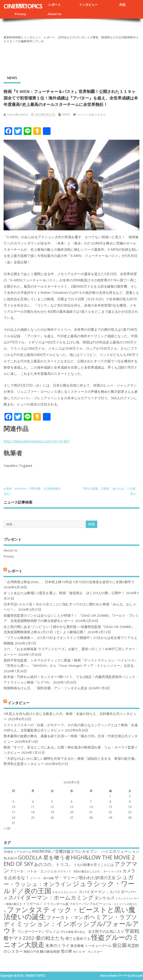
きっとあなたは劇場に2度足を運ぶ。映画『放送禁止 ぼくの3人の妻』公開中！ (64, 593)
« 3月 (7, 828)
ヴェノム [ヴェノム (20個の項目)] (52, 931)
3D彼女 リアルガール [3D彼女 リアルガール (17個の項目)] (17, 852)
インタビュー (88, 5)
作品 (122, 5)
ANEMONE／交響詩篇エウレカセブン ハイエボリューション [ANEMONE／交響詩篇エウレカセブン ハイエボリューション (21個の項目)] (86, 851)
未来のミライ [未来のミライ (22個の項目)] (57, 945)
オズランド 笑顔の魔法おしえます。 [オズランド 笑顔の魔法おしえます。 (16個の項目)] (80, 871)
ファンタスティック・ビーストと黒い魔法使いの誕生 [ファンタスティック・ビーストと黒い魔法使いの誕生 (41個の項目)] (69, 913)
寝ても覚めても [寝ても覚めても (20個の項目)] (78, 938)
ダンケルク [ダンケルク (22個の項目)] (105, 898)
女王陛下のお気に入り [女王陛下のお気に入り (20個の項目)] (106, 931)
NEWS (12, 78)
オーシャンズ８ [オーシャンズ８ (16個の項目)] (112, 871)
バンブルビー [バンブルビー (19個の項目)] (92, 904)
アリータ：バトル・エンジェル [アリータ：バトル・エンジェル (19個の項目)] (34, 871)
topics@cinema (18, 114)
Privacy (20, 14)
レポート (55, 5)
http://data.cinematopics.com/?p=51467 (37, 441)
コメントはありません (92, 114)
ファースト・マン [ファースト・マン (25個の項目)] (65, 917)
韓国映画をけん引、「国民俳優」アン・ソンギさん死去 (46, 688)
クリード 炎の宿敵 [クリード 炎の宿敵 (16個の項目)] (42, 878)
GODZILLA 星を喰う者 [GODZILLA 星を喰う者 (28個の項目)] (44, 857)
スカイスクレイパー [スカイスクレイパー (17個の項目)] (65, 892)
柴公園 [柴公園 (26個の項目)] (120, 945)
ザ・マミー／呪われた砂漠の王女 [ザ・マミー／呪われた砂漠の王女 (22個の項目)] (85, 878)
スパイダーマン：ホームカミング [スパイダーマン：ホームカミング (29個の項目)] (51, 897)
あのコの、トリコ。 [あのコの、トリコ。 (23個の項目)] (53, 864)
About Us (54, 14)
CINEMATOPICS (23, 6)
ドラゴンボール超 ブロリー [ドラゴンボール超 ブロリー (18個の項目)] (63, 904)
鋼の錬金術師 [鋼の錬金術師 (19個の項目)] (50, 951)
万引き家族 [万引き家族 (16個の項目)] (67, 932)
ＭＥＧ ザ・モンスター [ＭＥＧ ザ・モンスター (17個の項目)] (88, 952)
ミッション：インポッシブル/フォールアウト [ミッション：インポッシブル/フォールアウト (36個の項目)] (71, 927)
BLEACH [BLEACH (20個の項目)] (10, 858)
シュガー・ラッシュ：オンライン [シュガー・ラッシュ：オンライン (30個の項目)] (69, 880)
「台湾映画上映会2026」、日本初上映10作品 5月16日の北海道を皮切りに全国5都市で (69, 582)
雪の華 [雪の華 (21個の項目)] (66, 951)
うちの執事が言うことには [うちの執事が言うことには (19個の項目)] (94, 865)
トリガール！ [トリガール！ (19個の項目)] (33, 904)
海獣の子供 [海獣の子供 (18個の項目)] (31, 951)
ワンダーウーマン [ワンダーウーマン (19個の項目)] (31, 931)
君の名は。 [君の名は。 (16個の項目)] (81, 932)
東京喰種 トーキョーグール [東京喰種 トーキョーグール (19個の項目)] (91, 946)
